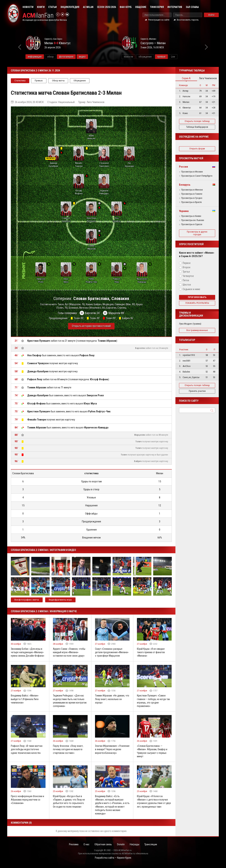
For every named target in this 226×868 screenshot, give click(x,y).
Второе (187, 267)
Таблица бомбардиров (197, 127)
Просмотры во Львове (193, 220)
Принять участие (197, 391)
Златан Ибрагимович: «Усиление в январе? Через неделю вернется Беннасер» (110, 751)
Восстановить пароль (188, 20)
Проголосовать (197, 297)
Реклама (72, 847)
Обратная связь (103, 847)
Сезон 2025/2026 (106, 7)
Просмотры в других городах (197, 233)
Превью (39, 81)
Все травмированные (197, 330)
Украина (184, 211)
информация (44, 57)
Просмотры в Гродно (192, 198)
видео (92, 57)
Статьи (52, 7)
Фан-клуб (126, 7)
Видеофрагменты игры (61, 601)
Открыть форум (197, 149)
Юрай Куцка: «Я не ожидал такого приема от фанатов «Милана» (151, 654)
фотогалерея (76, 57)
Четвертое (188, 276)
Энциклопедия (70, 7)
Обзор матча (59, 81)
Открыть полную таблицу (197, 121)
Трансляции (152, 847)
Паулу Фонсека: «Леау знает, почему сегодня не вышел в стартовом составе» (68, 751)
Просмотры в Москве (192, 172)
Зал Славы (192, 7)
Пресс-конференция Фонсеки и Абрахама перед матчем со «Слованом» (28, 802)
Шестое (187, 285)
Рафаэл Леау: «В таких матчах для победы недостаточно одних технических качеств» (27, 751)
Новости (28, 7)
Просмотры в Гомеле (192, 194)
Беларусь (185, 185)
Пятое (186, 280)
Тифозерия (157, 7)
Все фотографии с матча (27, 601)
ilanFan (38, 16)
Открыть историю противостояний (91, 327)
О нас (86, 847)
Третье (186, 272)
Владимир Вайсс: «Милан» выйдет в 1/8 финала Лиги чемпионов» (25, 701)
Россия (183, 167)
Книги (41, 7)
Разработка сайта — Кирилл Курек (113, 860)
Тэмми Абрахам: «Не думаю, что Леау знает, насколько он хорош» (112, 701)
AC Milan (88, 7)
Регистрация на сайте (159, 20)
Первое (187, 263)
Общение (141, 7)
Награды (135, 847)
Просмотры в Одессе (192, 224)
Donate (121, 847)
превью (171, 57)
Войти (211, 15)
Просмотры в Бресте (191, 202)
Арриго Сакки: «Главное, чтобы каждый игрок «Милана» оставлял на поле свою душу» (70, 654)
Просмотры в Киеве (191, 216)
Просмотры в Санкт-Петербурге (197, 176)
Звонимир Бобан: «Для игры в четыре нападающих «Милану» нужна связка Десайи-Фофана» (28, 654)
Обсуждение (80, 81)
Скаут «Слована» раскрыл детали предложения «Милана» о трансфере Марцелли (112, 654)
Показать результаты (197, 303)
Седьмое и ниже (191, 289)
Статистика (20, 81)
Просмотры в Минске (192, 190)
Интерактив (175, 7)
